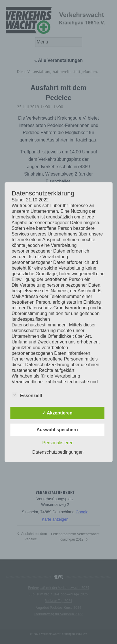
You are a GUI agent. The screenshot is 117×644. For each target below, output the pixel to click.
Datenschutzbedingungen (58, 452)
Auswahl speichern (57, 430)
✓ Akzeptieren (57, 413)
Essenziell (27, 395)
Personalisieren (58, 443)
